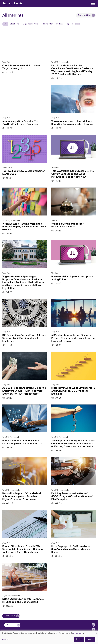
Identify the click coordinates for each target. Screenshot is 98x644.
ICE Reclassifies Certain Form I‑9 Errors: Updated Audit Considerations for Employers (24, 338)
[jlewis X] (93, 630)
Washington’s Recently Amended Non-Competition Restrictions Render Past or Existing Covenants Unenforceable (73, 444)
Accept (90, 639)
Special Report (73, 24)
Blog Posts (15, 24)
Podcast (60, 24)
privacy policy (78, 633)
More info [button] (5, 639)
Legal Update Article (31, 24)
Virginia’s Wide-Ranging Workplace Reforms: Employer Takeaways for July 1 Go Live (24, 227)
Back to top (11, 625)
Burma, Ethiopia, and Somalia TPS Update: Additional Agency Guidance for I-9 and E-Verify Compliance (23, 549)
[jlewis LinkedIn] (93, 625)
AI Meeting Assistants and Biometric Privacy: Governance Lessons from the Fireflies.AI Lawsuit (73, 338)
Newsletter (48, 24)
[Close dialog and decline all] (96, 632)
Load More (10, 616)
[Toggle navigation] (93, 3)
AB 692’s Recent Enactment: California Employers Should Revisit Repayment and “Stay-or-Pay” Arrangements (24, 391)
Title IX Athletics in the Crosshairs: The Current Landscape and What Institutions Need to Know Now (73, 174)
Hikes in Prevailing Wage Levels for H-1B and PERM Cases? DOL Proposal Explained (73, 391)
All (5, 24)
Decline (79, 639)
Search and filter (84, 15)
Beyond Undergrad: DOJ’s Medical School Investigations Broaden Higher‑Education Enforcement (22, 497)
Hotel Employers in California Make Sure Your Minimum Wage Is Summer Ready (71, 549)
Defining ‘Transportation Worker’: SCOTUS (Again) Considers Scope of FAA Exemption (72, 497)
